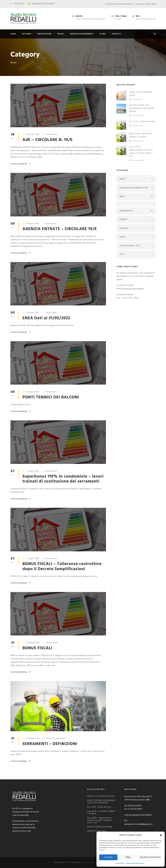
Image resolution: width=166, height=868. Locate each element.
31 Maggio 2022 (33, 643)
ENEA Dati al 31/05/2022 (46, 318)
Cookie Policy (120, 863)
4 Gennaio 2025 (138, 141)
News (55, 134)
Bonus (49, 134)
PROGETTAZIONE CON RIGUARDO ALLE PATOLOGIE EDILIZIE (142, 108)
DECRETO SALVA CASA (97, 831)
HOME (13, 34)
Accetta (108, 857)
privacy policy (88, 862)
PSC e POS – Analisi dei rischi (142, 121)
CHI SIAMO (26, 34)
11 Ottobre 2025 (138, 126)
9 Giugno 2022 (32, 224)
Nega (128, 857)
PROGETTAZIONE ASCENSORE (100, 827)
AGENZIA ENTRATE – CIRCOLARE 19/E (60, 229)
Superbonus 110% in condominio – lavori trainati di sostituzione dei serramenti (63, 479)
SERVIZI (61, 34)
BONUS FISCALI (37, 648)
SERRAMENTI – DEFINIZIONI (50, 744)
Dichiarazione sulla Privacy (135, 863)
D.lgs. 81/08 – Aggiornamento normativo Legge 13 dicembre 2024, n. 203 (141, 151)
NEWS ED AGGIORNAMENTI (82, 34)
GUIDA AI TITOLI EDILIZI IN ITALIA (101, 796)
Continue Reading (21, 164)
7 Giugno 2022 (32, 471)
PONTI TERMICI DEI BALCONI (51, 397)
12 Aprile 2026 (137, 100)
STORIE (103, 34)
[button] (161, 835)
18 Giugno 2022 (33, 134)
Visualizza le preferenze (150, 857)
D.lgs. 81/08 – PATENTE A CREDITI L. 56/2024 (141, 135)
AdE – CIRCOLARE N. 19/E (48, 140)
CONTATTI (116, 34)
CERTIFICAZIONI (44, 34)
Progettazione (59, 738)
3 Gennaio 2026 (138, 116)
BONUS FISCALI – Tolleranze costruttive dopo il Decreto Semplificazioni (62, 566)
